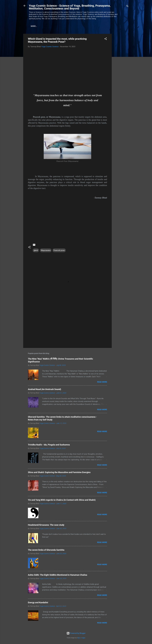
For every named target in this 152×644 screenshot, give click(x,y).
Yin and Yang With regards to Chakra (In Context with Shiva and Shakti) (62, 500)
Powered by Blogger (76, 633)
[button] (106, 39)
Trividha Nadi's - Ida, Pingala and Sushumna (49, 445)
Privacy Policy (74, 26)
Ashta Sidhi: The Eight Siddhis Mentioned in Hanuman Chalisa (58, 575)
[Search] (127, 6)
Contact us (91, 26)
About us (44, 26)
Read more (102, 382)
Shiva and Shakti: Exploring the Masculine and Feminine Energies (59, 472)
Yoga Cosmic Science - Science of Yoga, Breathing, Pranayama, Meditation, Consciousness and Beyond (70, 7)
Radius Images (81, 638)
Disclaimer (58, 26)
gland (36, 250)
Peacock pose (59, 250)
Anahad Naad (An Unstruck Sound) (44, 389)
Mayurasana (46, 250)
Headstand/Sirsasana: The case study (46, 525)
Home (33, 26)
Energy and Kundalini (38, 602)
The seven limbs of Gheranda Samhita (46, 550)
